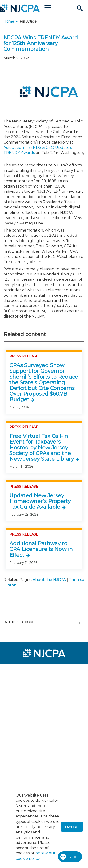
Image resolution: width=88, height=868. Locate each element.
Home (9, 21)
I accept (72, 827)
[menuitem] (21, 671)
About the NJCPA (49, 580)
